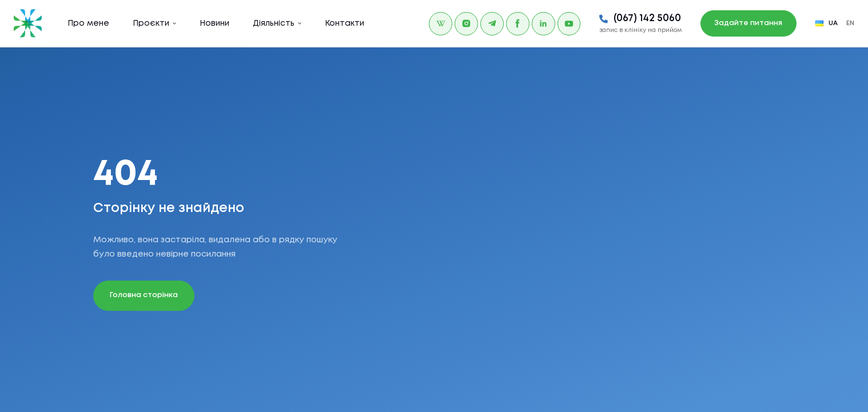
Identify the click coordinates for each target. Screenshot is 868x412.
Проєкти (151, 23)
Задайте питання (748, 23)
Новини (214, 23)
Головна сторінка (144, 295)
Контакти (345, 23)
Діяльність (274, 23)
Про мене (88, 23)
